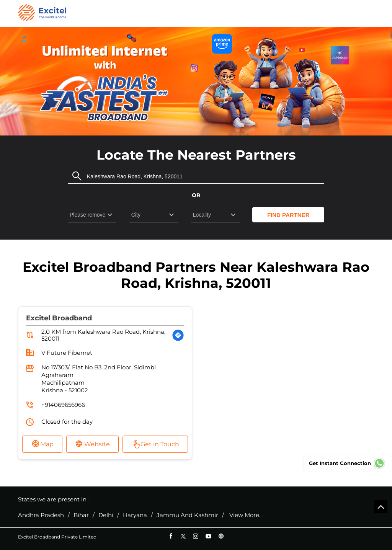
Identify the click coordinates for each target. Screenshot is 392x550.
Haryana (135, 515)
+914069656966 (63, 405)
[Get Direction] (178, 335)
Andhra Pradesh (41, 515)
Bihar (81, 515)
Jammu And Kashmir (187, 515)
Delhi (106, 515)
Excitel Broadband (59, 318)
